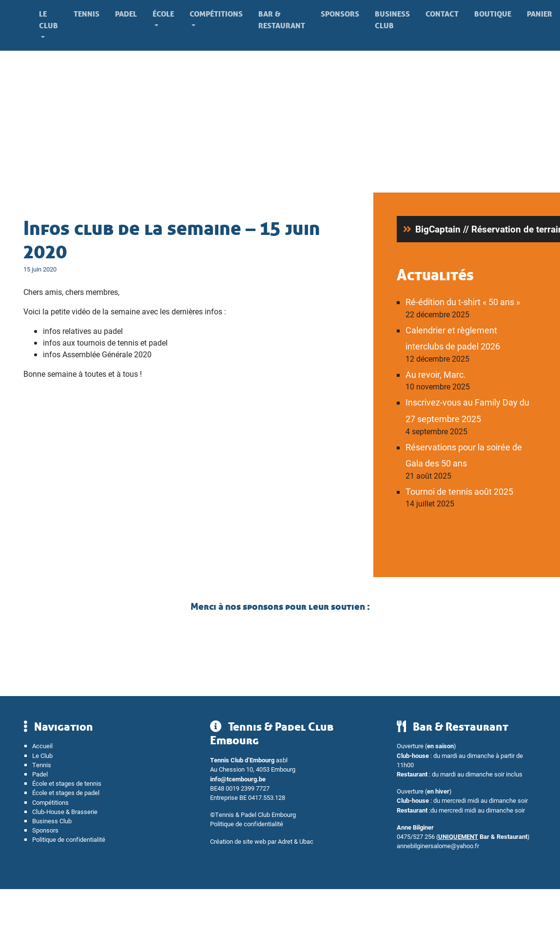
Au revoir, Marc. (436, 374)
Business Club (392, 19)
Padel (126, 14)
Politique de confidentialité (69, 839)
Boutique (493, 14)
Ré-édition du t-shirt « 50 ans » (463, 302)
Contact (442, 14)
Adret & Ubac (296, 841)
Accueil (42, 746)
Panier (540, 14)
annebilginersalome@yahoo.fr (438, 845)
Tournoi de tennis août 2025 (459, 491)
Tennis (87, 14)
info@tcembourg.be (238, 779)
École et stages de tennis (67, 783)
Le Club (48, 19)
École (163, 14)
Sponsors (340, 14)
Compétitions (216, 14)
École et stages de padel (66, 792)
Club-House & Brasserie (65, 811)
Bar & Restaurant (282, 19)
